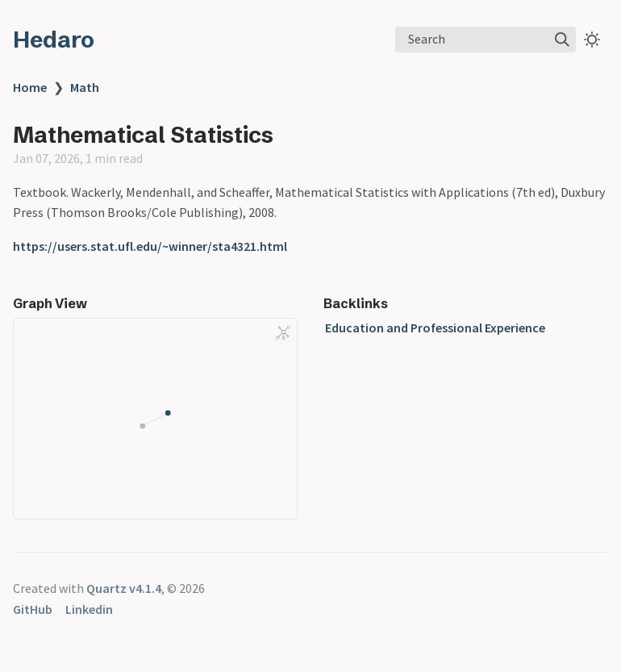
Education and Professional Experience (435, 328)
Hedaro (54, 40)
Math (85, 87)
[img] (562, 40)
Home (30, 87)
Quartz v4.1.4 (124, 588)
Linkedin (89, 609)
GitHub (33, 609)
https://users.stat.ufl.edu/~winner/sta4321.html (150, 246)
